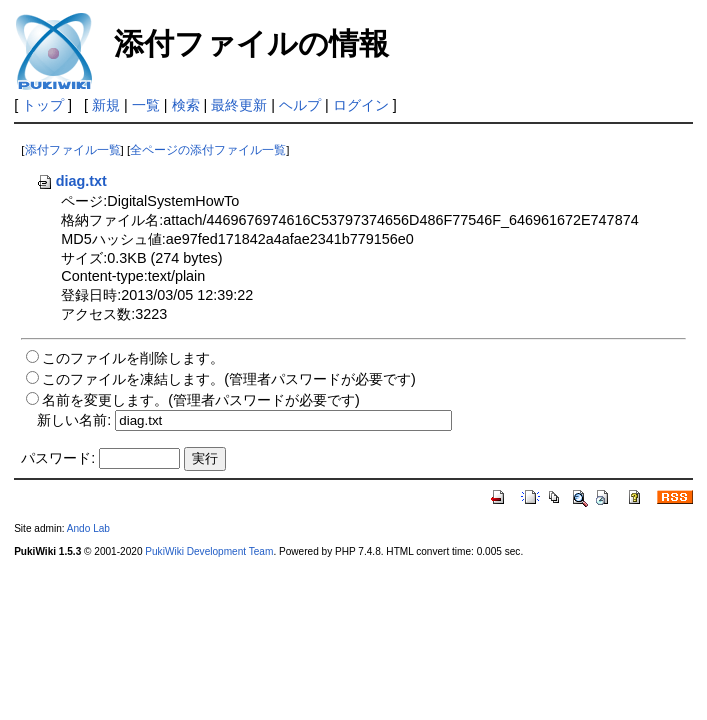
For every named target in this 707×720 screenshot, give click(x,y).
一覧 (146, 105)
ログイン (361, 105)
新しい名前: (74, 420)
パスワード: (58, 458)
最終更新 (239, 105)
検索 (186, 105)
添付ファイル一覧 (73, 150)
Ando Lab (88, 528)
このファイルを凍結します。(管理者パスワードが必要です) (229, 379)
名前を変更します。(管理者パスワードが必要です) (201, 400)
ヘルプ (300, 105)
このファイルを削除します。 (133, 358)
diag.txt (71, 181)
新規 (106, 105)
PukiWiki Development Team (209, 551)
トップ (43, 105)
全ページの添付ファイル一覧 (208, 150)
